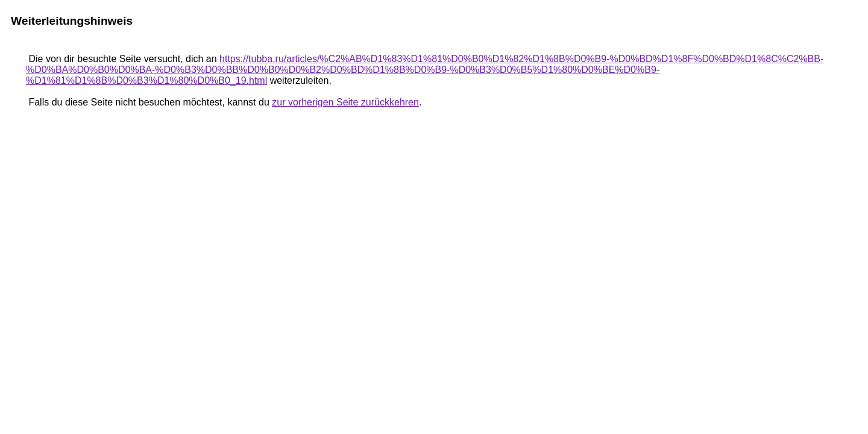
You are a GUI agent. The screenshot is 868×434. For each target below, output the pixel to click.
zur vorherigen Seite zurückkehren (345, 102)
